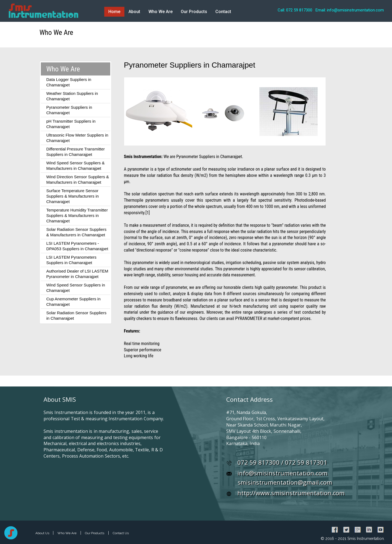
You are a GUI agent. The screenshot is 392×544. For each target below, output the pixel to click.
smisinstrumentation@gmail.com (285, 482)
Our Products (194, 12)
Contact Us (121, 533)
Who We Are (160, 12)
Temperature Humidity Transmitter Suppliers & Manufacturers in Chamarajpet (77, 215)
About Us (43, 533)
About (134, 12)
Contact (223, 12)
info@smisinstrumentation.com (282, 473)
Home (114, 12)
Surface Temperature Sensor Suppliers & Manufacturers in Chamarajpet (73, 196)
